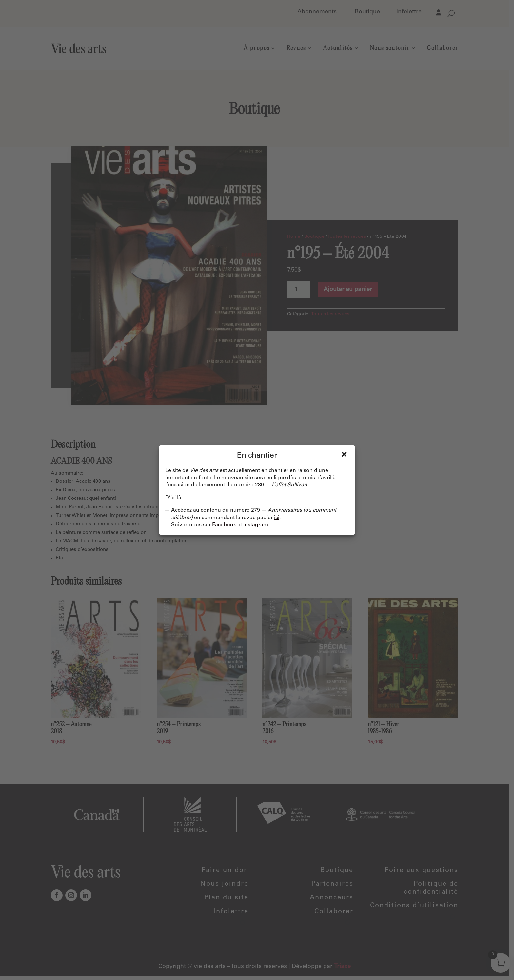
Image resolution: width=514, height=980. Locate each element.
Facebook (224, 525)
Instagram (256, 525)
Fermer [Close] (344, 454)
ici (277, 518)
